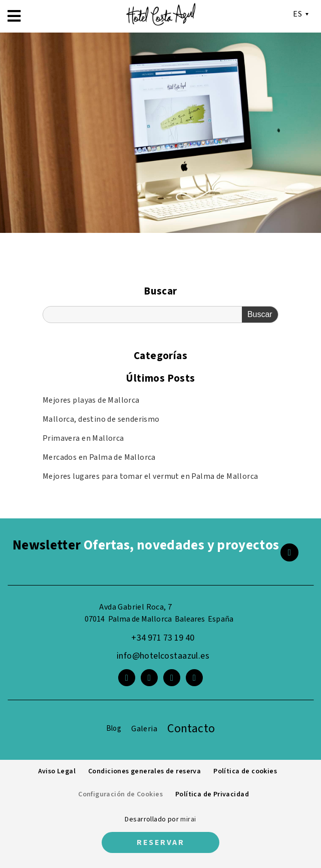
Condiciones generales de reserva (144, 771)
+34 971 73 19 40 (163, 638)
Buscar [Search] (260, 314)
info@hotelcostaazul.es (163, 656)
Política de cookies (245, 771)
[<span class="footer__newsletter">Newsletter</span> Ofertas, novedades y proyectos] (289, 552)
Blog (114, 729)
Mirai (188, 819)
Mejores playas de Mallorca (91, 400)
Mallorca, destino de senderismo (101, 419)
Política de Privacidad (212, 794)
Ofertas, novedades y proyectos (146, 545)
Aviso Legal (57, 771)
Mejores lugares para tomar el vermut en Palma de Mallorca (150, 476)
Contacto (191, 729)
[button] (14, 16)
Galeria (144, 729)
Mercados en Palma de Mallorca (99, 457)
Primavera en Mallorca (83, 438)
